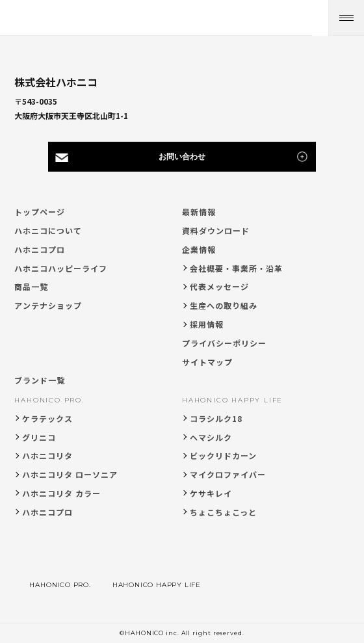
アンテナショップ (48, 305)
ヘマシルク (211, 437)
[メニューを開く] (346, 18)
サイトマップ (207, 362)
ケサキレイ (211, 493)
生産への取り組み (224, 305)
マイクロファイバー (228, 474)
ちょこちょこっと (223, 512)
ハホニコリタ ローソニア (70, 474)
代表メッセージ (219, 286)
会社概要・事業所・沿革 (236, 268)
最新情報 (199, 212)
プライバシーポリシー (224, 343)
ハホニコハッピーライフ (61, 268)
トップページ (40, 212)
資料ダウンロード (216, 230)
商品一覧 (31, 286)
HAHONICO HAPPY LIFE (232, 400)
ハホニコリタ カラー (61, 493)
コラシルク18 (216, 418)
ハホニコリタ (47, 455)
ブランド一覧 (40, 380)
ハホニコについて (48, 230)
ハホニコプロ (40, 249)
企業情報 (199, 249)
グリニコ (39, 437)
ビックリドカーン (223, 455)
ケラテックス (47, 418)
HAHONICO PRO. (49, 400)
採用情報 (207, 324)
